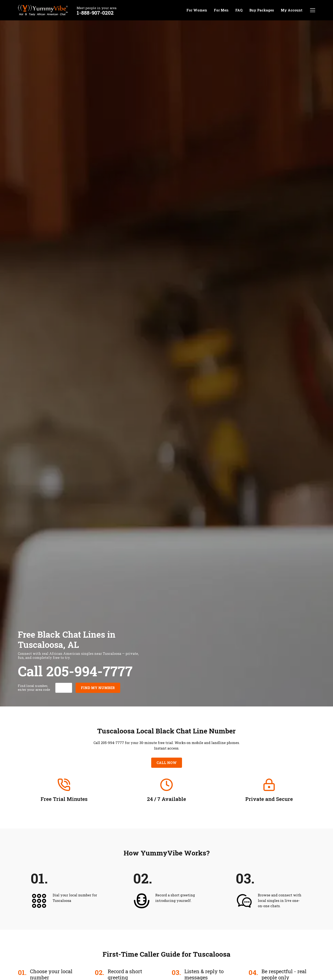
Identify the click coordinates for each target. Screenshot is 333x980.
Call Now (167, 763)
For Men (221, 10)
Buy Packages (262, 10)
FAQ (239, 10)
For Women (197, 10)
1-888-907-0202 (95, 13)
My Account (292, 10)
